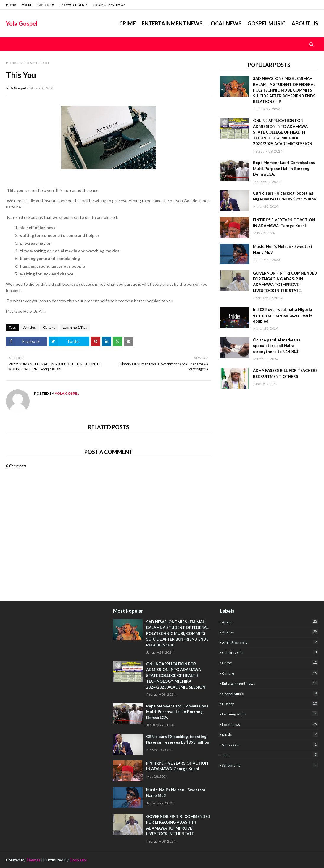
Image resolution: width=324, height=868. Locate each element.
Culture (49, 327)
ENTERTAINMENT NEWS (172, 23)
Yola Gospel (22, 23)
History (270, 703)
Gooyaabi (78, 860)
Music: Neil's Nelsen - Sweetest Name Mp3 (283, 249)
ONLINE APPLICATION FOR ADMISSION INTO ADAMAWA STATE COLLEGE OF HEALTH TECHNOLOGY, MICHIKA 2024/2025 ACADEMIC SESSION (283, 132)
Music (270, 734)
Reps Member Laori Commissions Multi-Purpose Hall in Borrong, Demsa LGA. (284, 168)
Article (270, 622)
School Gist (270, 745)
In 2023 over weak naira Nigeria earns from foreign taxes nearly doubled (283, 315)
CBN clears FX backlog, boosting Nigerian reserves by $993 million (284, 196)
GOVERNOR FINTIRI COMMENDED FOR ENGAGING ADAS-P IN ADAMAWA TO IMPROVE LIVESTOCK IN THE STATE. (285, 282)
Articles (26, 63)
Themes (33, 860)
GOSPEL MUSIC (266, 23)
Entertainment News (270, 683)
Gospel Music (270, 693)
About (27, 5)
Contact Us (46, 5)
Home (11, 5)
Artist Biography (270, 642)
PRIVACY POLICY (74, 5)
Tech (270, 755)
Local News (270, 724)
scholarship (270, 765)
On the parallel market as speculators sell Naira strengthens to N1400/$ (277, 346)
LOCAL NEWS (225, 23)
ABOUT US (305, 23)
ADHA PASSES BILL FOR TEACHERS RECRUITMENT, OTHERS (285, 373)
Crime (128, 23)
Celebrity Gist (270, 652)
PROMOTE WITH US (109, 5)
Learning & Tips (75, 327)
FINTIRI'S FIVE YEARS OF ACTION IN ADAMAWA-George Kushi (284, 223)
